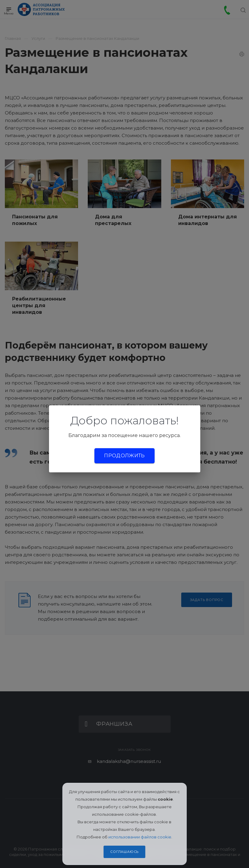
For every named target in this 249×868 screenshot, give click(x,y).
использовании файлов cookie (140, 837)
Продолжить (124, 456)
